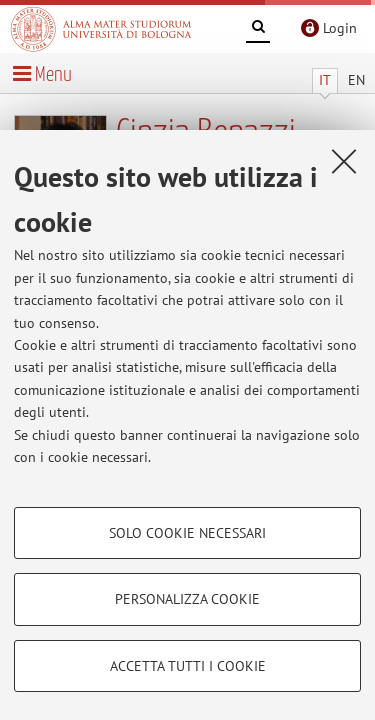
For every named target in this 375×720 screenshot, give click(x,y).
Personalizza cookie (187, 599)
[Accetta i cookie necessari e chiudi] (344, 161)
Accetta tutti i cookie (188, 666)
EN (356, 80)
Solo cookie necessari (187, 533)
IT (325, 80)
